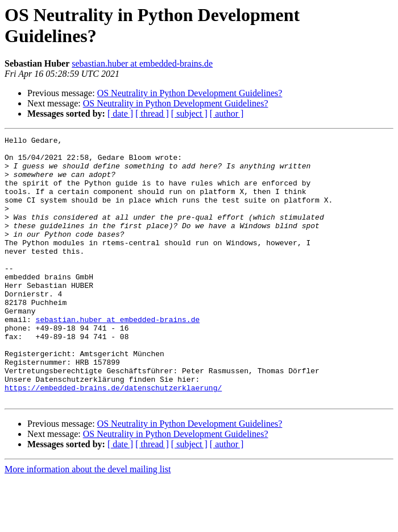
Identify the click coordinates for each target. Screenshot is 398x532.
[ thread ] (152, 114)
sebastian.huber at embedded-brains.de (142, 63)
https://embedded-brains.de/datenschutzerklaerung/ (113, 439)
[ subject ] (189, 114)
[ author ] (227, 114)
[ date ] (120, 114)
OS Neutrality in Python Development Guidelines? (190, 93)
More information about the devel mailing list (88, 522)
